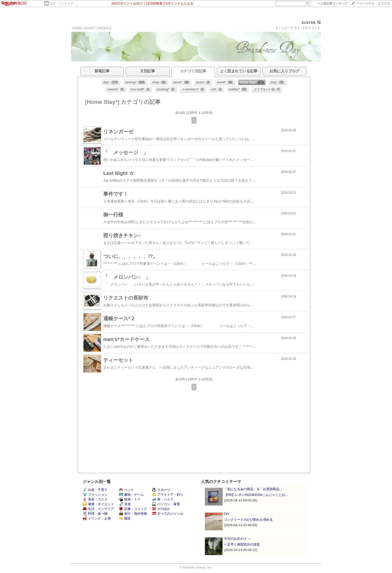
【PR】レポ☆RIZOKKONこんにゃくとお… (256, 495)
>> (332, 4)
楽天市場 (384, 4)
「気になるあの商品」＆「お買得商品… (253, 489)
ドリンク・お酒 (97, 518)
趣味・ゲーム (131, 495)
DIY (228, 514)
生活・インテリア (61, 4)
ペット (126, 490)
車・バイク (163, 499)
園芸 (125, 518)
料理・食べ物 (95, 514)
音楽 (125, 504)
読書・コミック (133, 509)
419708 (309, 23)
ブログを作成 (365, 4)
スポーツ (161, 490)
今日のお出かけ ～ (237, 539)
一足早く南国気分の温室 (242, 544)
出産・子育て (95, 490)
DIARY (90, 28)
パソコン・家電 (166, 504)
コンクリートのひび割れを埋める (248, 520)
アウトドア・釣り (168, 495)
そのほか (161, 509)
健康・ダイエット (98, 504)
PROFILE (105, 28)
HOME (77, 28)
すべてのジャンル (168, 514)
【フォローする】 (287, 28)
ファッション (95, 495)
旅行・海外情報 (133, 514)
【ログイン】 (311, 28)
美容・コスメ (95, 499)
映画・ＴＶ (130, 499)
